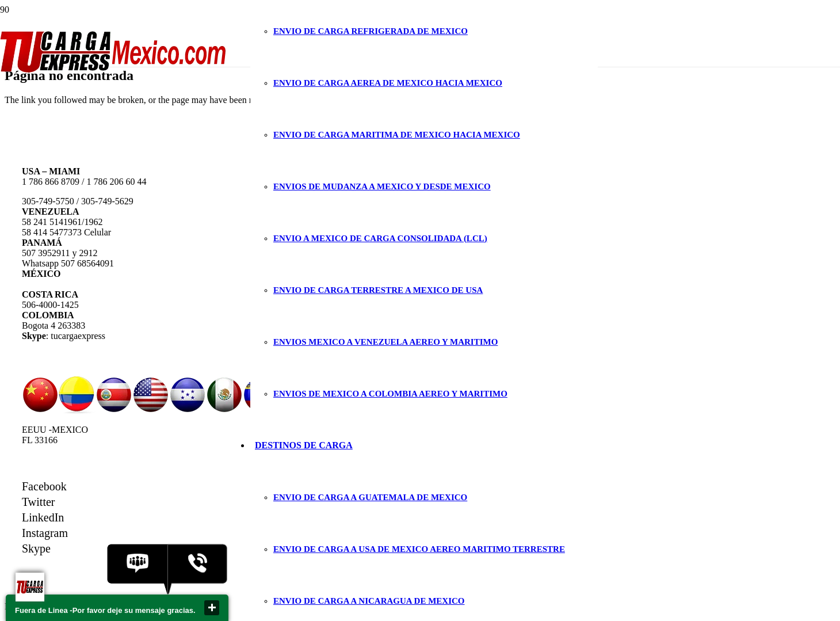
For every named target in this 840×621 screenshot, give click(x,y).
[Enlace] (114, 69)
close (212, 608)
